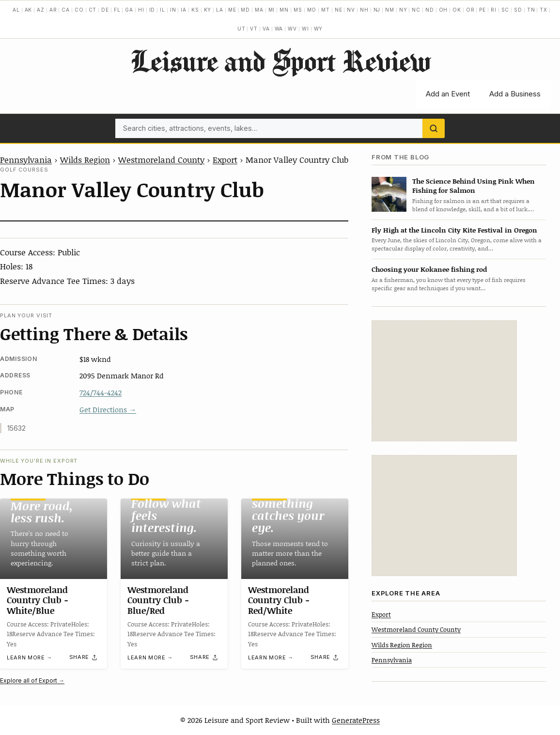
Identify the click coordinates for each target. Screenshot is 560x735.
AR (53, 10)
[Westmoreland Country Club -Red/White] (295, 539)
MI (272, 10)
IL (163, 10)
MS (298, 10)
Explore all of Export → (32, 680)
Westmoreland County (161, 159)
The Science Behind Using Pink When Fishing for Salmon (474, 186)
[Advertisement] (444, 381)
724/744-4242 (101, 392)
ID (152, 10)
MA (259, 10)
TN (531, 10)
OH (443, 10)
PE (482, 10)
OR (470, 10)
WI (305, 29)
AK (29, 10)
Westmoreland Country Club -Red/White (279, 600)
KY (208, 10)
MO (312, 10)
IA (184, 10)
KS (195, 10)
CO (79, 10)
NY (403, 10)
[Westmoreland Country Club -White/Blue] (54, 539)
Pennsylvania (26, 159)
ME (232, 10)
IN (173, 10)
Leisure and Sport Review (280, 61)
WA (279, 29)
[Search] (434, 128)
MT (326, 10)
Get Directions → (108, 409)
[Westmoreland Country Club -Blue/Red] (174, 539)
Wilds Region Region (402, 645)
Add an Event (448, 94)
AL (16, 10)
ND (430, 10)
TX (544, 10)
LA (220, 10)
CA (66, 10)
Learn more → (30, 658)
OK (457, 10)
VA (266, 29)
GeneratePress (356, 720)
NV (351, 10)
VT (254, 29)
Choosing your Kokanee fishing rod (429, 269)
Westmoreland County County (416, 629)
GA (129, 10)
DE (105, 10)
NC (416, 10)
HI (141, 10)
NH (364, 10)
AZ (41, 10)
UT (241, 29)
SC (506, 10)
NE (339, 10)
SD (518, 10)
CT (93, 10)
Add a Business (515, 94)
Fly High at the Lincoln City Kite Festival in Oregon (454, 230)
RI (494, 10)
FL (117, 10)
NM (390, 10)
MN (284, 10)
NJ (377, 10)
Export (225, 159)
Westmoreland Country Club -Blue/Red (158, 600)
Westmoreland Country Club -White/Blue (38, 600)
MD (245, 10)
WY (319, 29)
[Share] (84, 657)
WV (292, 29)
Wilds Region (85, 159)
